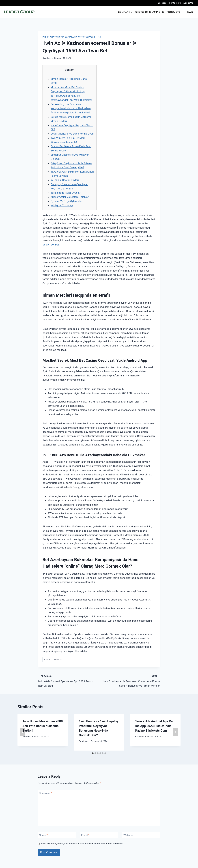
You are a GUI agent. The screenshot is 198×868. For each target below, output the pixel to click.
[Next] (175, 732)
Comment (46, 793)
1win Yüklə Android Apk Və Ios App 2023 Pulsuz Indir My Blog (67, 681)
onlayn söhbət (51, 245)
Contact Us (175, 3)
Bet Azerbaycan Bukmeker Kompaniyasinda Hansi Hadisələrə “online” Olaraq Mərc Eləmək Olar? (71, 108)
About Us (188, 3)
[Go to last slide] (23, 732)
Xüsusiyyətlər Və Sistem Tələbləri (70, 197)
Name (43, 835)
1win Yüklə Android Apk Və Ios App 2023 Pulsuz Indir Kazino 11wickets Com (154, 726)
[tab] (93, 753)
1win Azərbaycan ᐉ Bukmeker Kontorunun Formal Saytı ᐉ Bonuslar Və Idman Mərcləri (131, 681)
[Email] (99, 835)
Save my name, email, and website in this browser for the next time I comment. (82, 844)
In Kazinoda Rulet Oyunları (66, 193)
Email (85, 835)
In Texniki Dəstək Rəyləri (65, 180)
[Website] (141, 835)
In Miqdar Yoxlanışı (62, 205)
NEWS (189, 12)
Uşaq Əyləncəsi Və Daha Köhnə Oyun (72, 134)
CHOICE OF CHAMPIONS (150, 12)
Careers (162, 3)
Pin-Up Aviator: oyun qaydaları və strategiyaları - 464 (72, 37)
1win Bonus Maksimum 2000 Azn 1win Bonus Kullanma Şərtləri (43, 726)
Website (128, 835)
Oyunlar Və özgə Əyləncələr (66, 201)
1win (47, 659)
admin (48, 58)
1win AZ (58, 659)
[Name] (57, 835)
